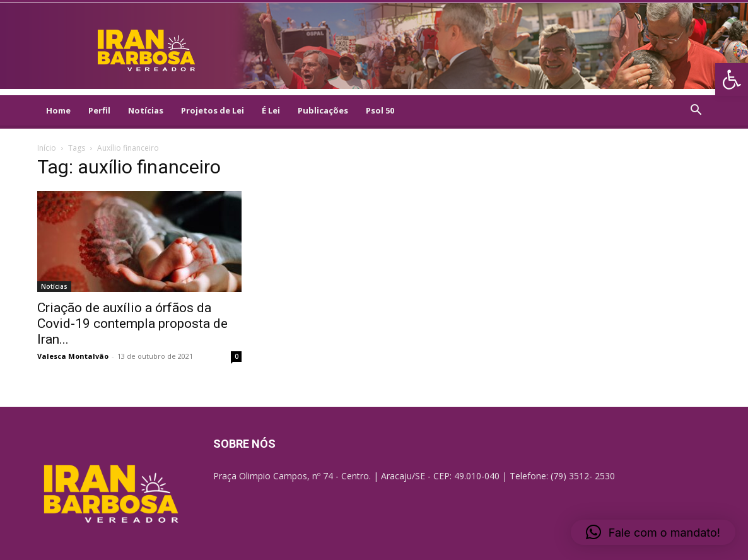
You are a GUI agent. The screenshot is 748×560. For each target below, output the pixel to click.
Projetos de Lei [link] (213, 110)
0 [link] (237, 356)
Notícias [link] (146, 110)
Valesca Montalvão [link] (73, 356)
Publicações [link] (323, 110)
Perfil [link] (99, 110)
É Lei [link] (271, 110)
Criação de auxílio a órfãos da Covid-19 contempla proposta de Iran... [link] (132, 324)
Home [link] (58, 110)
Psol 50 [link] (380, 110)
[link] (732, 79)
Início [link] (47, 148)
